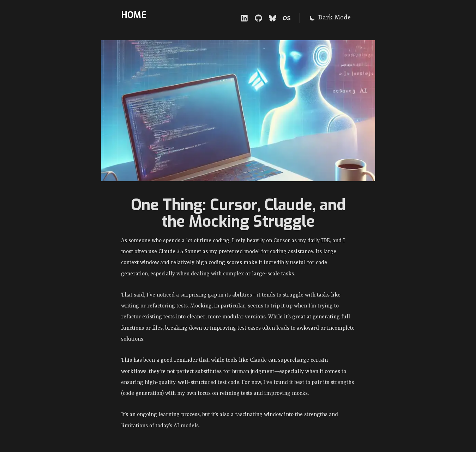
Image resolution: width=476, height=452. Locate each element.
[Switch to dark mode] (330, 18)
